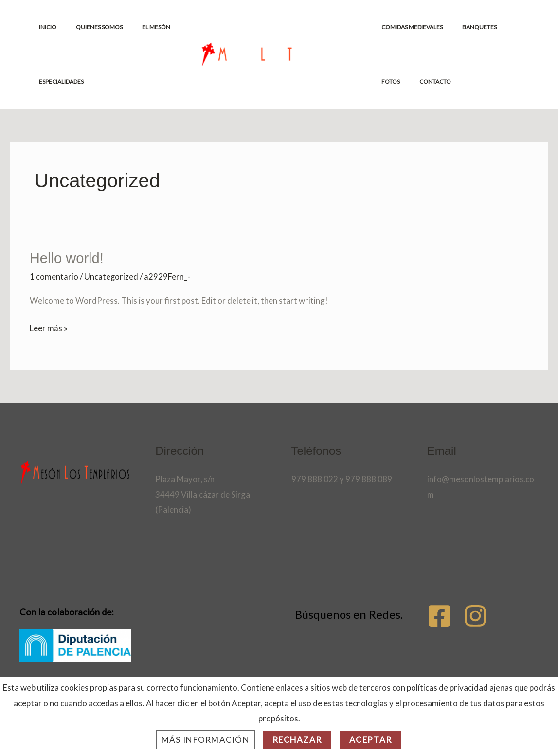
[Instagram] (488, 615)
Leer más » (49, 326)
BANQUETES (474, 27)
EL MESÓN (143, 27)
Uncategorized (111, 276)
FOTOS (512, 27)
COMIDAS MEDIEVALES (414, 27)
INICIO (50, 27)
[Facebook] (439, 615)
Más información (206, 740)
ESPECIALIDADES (63, 81)
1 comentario (54, 276)
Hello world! (68, 258)
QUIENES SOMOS (93, 27)
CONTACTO (399, 81)
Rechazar (297, 740)
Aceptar (370, 740)
